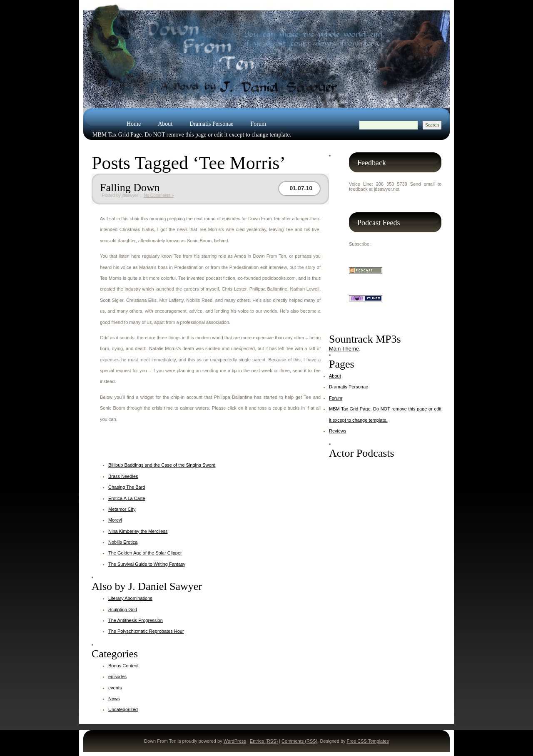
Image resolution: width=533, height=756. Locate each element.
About (165, 124)
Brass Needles (123, 476)
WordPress (235, 741)
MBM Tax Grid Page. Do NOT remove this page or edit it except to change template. (192, 135)
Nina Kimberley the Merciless (138, 531)
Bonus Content (123, 666)
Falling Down (130, 188)
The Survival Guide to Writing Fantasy (147, 564)
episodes (117, 676)
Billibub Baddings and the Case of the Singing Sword (162, 465)
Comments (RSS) (299, 741)
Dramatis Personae (211, 124)
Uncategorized (123, 709)
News (114, 699)
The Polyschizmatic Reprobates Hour (146, 631)
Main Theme (344, 349)
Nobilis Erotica (123, 542)
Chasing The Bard (127, 487)
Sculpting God (123, 609)
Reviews (102, 145)
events (115, 688)
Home (134, 124)
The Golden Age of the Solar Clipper (145, 553)
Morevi (115, 520)
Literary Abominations (130, 598)
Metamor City (122, 509)
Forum (258, 124)
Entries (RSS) (264, 741)
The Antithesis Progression (136, 620)
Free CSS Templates (368, 741)
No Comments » (159, 195)
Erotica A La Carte (127, 498)
